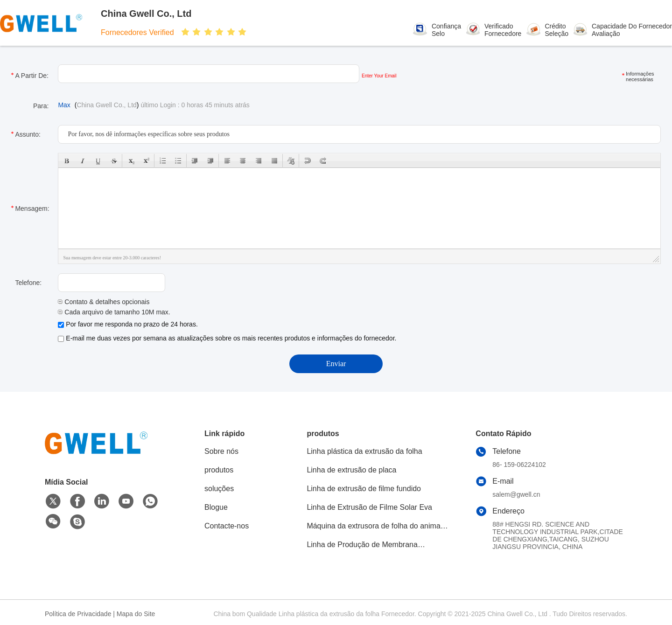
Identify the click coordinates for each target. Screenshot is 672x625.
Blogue (216, 507)
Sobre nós (221, 451)
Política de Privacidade (78, 614)
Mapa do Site (136, 614)
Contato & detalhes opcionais (104, 302)
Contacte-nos (227, 526)
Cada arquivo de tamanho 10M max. (114, 312)
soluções (219, 489)
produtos (219, 470)
